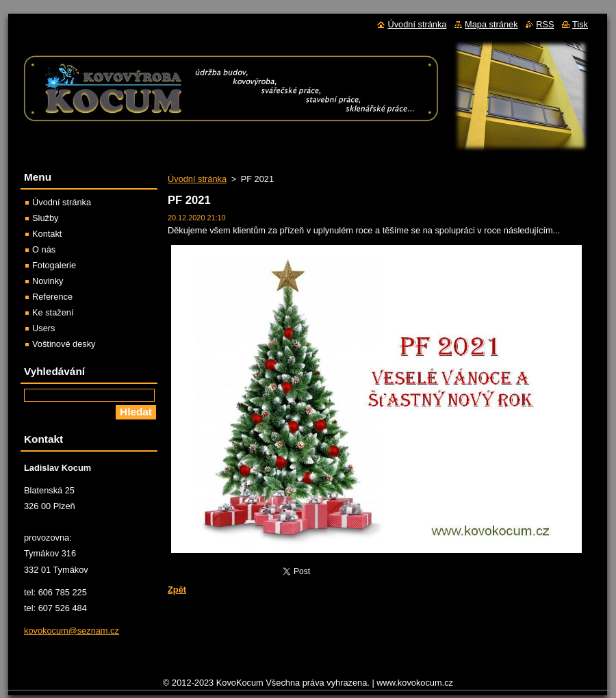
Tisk (580, 24)
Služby (45, 218)
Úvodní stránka (197, 179)
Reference (52, 297)
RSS (545, 24)
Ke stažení (53, 312)
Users (43, 328)
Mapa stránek (491, 24)
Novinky (48, 281)
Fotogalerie (54, 265)
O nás (44, 249)
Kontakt (47, 234)
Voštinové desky (64, 344)
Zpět (177, 590)
